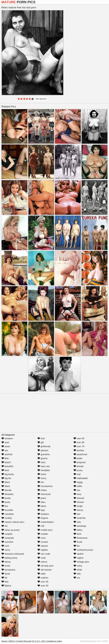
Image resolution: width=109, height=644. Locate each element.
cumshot (7, 542)
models (43, 534)
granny (43, 458)
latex (41, 502)
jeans (42, 498)
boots (6, 502)
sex (77, 490)
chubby (7, 518)
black (6, 486)
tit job (78, 542)
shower (79, 502)
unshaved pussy (83, 550)
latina (42, 506)
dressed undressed (13, 554)
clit (4, 526)
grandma (44, 454)
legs (41, 510)
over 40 (43, 586)
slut (77, 514)
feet (5, 582)
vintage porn (81, 562)
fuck (41, 438)
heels (42, 474)
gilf (41, 442)
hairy (42, 462)
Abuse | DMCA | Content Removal (16, 641)
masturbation (46, 522)
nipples (43, 550)
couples (7, 534)
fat (4, 578)
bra (5, 506)
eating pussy (9, 558)
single (78, 506)
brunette (7, 510)
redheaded (81, 478)
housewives (45, 486)
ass (5, 450)
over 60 (79, 442)
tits (77, 546)
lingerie (43, 518)
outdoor (43, 578)
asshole (7, 454)
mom (42, 538)
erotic (6, 566)
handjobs (44, 470)
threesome (80, 538)
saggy (78, 482)
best (5, 470)
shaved (79, 498)
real (77, 474)
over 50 (79, 438)
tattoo (78, 530)
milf (41, 526)
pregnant (80, 462)
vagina (78, 558)
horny (42, 478)
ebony (6, 562)
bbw (5, 458)
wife (77, 574)
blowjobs (7, 494)
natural (43, 546)
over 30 (43, 582)
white (78, 570)
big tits (6, 478)
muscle (43, 542)
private (78, 466)
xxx (77, 578)
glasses (43, 450)
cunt (5, 546)
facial (6, 574)
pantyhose (80, 454)
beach (6, 462)
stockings (80, 526)
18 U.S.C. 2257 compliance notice (47, 641)
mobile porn (45, 530)
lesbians (43, 514)
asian (6, 446)
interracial (44, 494)
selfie (78, 486)
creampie (8, 538)
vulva (78, 566)
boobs (6, 498)
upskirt (78, 554)
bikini (6, 482)
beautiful (7, 466)
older (42, 574)
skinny (78, 510)
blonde (6, 490)
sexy (77, 494)
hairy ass (44, 466)
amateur (7, 438)
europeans (8, 570)
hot (41, 482)
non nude (44, 554)
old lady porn (46, 566)
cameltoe (8, 514)
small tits (80, 518)
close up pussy (11, 530)
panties (79, 450)
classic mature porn (13, 522)
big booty (8, 474)
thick (77, 534)
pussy (78, 470)
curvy (6, 550)
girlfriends (44, 446)
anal (5, 442)
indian (42, 490)
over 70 (79, 446)
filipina (6, 586)
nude (42, 558)
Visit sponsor (41, 99)
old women (45, 570)
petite (78, 458)
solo (77, 522)
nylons (42, 562)
